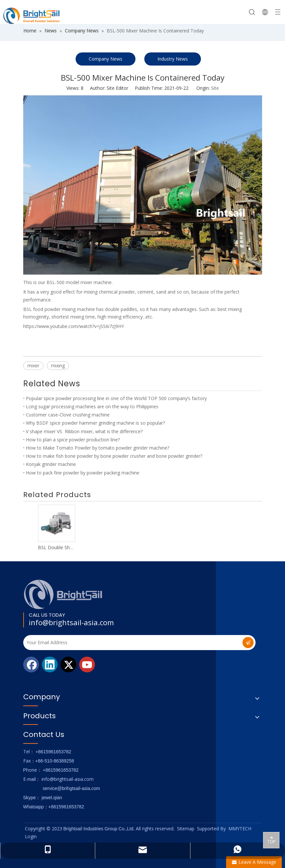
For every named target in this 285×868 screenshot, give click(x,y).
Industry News (173, 59)
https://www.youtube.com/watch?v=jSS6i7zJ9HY (74, 326)
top (271, 840)
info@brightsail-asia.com (71, 622)
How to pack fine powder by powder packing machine (83, 473)
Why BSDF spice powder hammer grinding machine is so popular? (95, 423)
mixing (58, 366)
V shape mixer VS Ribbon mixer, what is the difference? (84, 431)
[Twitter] (68, 665)
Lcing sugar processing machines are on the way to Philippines (92, 406)
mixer (33, 366)
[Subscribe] (248, 643)
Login (31, 836)
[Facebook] (31, 665)
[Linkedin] (50, 665)
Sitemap (186, 829)
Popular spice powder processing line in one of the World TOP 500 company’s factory (116, 398)
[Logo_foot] (63, 594)
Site (215, 88)
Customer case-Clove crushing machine (68, 415)
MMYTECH (240, 829)
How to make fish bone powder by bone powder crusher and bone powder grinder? (114, 456)
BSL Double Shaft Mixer (56, 547)
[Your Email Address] (128, 643)
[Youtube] (87, 665)
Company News (106, 59)
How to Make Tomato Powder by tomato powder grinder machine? (98, 448)
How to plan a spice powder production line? (73, 440)
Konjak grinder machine (51, 464)
